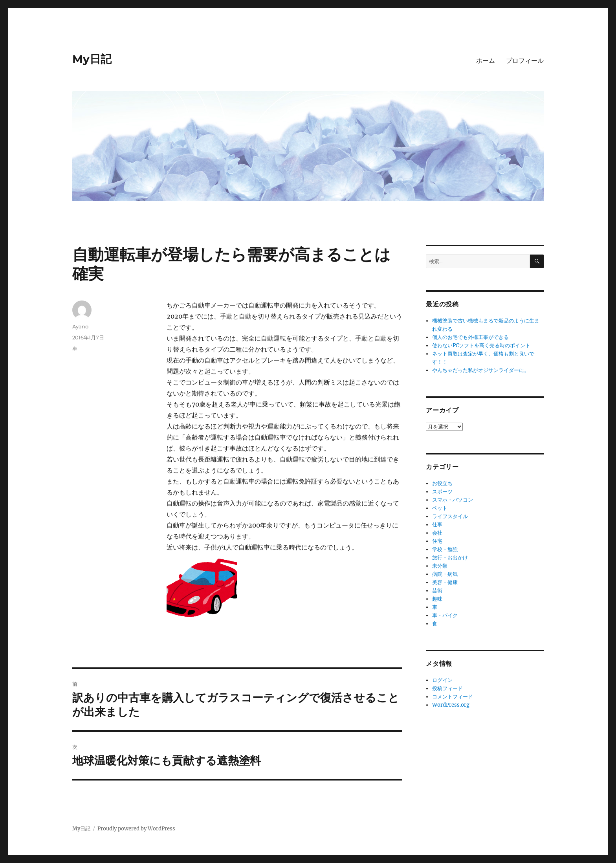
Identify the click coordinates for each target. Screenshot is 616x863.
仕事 (437, 525)
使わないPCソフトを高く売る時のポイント (481, 345)
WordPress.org (451, 705)
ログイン (442, 680)
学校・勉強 (445, 549)
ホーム (486, 61)
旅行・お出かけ (450, 558)
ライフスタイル (450, 516)
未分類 (440, 566)
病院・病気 (445, 574)
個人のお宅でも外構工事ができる (470, 337)
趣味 (437, 599)
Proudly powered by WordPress (136, 829)
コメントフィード (453, 697)
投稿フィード (447, 688)
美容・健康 (445, 582)
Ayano (80, 326)
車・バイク (445, 615)
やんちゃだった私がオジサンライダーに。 (481, 370)
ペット (440, 508)
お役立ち (442, 483)
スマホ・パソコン (453, 500)
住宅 (437, 541)
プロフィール (525, 61)
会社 (437, 533)
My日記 (92, 59)
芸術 (437, 591)
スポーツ (442, 492)
